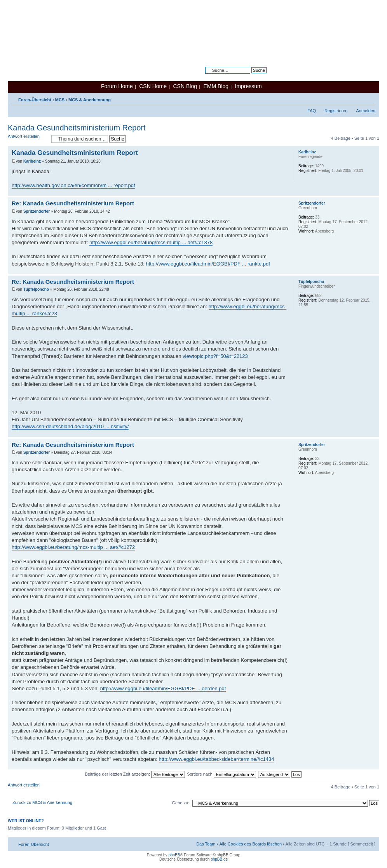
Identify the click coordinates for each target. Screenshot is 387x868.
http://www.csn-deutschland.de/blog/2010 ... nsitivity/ (70, 426)
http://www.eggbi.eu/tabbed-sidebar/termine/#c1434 (217, 759)
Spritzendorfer (37, 211)
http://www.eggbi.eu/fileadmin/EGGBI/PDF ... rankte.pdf (208, 264)
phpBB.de (219, 859)
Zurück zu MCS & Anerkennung (42, 802)
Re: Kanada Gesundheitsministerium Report (73, 203)
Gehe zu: (180, 803)
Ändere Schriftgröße (370, 98)
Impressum (248, 86)
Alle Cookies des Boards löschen (250, 844)
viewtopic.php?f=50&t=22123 (215, 356)
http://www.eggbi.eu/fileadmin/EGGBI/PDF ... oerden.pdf (163, 688)
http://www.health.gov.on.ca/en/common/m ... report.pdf (73, 185)
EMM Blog (216, 86)
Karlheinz (32, 161)
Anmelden (366, 111)
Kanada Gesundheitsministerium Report (77, 128)
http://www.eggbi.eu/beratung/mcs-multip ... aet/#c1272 (73, 547)
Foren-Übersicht (35, 100)
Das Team (206, 844)
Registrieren (336, 111)
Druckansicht (358, 98)
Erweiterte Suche (250, 76)
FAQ (312, 111)
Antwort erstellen (28, 139)
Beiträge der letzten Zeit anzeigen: (135, 774)
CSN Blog (185, 86)
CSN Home (153, 86)
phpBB (174, 855)
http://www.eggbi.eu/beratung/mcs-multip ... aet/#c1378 (151, 242)
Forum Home (117, 86)
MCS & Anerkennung (90, 100)
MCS (60, 100)
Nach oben (373, 192)
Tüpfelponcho (36, 289)
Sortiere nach (221, 774)
